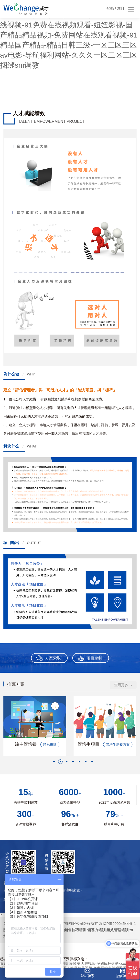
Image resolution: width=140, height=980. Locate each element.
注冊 (121, 8)
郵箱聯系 (87, 976)
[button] (54, 762)
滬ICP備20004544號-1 (117, 924)
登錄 (110, 8)
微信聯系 (122, 976)
